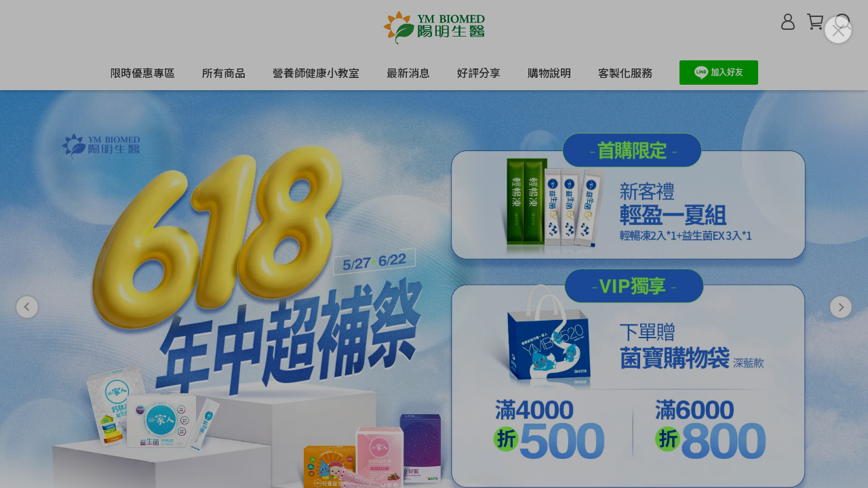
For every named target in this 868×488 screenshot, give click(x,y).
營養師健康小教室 (316, 73)
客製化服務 (625, 73)
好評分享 (479, 73)
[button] (27, 272)
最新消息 (408, 73)
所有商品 (224, 73)
